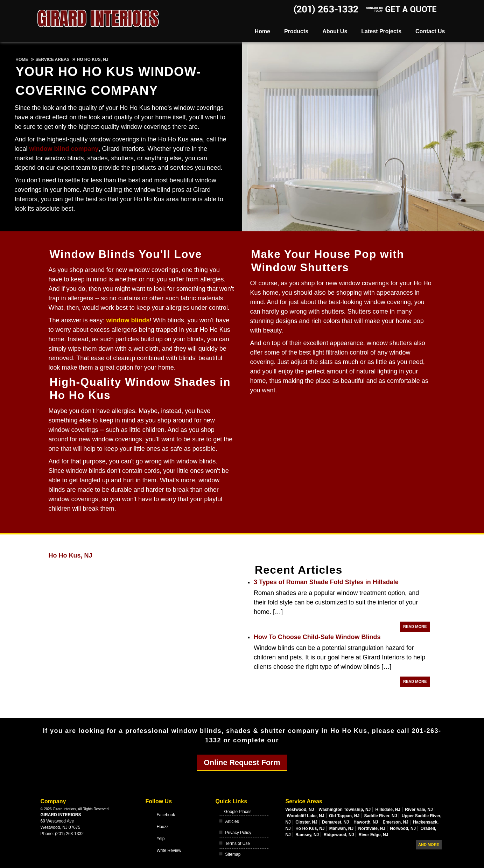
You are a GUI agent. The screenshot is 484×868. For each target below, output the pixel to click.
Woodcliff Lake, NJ (305, 816)
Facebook (166, 815)
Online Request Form (242, 762)
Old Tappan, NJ (344, 816)
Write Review (169, 850)
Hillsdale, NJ (388, 810)
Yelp (160, 839)
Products (296, 31)
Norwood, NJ (403, 828)
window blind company (64, 149)
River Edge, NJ (374, 835)
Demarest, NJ (335, 822)
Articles (232, 821)
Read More (415, 626)
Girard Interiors (61, 815)
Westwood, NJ (300, 810)
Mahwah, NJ (341, 828)
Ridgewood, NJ (339, 835)
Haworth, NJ (366, 822)
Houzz (162, 827)
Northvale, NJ (372, 828)
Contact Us (430, 31)
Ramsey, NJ (307, 835)
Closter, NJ (306, 822)
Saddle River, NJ (380, 816)
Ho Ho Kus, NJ (71, 555)
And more (429, 845)
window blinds (128, 320)
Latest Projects (381, 31)
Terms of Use (237, 843)
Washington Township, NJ (345, 810)
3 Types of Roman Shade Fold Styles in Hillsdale (326, 582)
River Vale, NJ (419, 810)
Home (262, 31)
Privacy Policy (238, 833)
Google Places (238, 812)
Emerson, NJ (396, 822)
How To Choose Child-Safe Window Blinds (317, 637)
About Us (335, 31)
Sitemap (233, 854)
